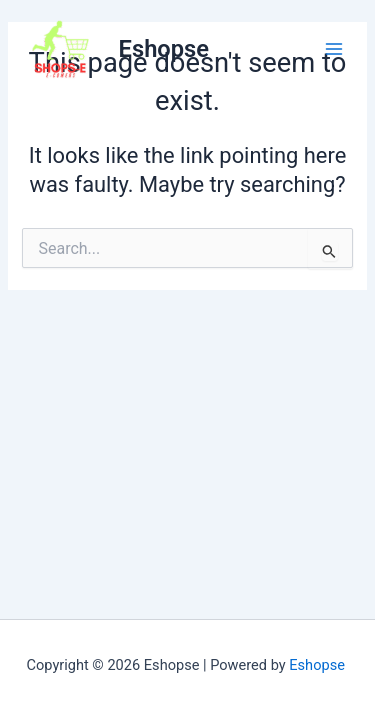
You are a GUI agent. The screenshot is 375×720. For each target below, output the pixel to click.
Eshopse (164, 49)
